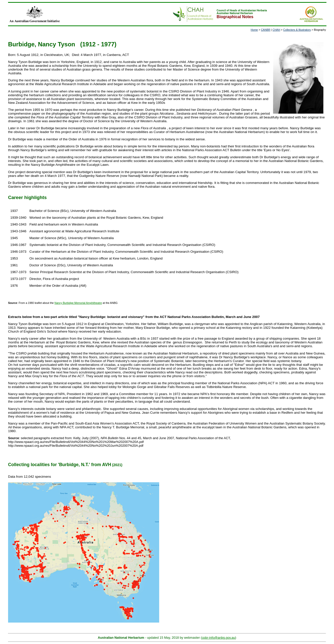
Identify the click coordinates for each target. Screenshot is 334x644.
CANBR (266, 30)
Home (254, 30)
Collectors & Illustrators (297, 30)
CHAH (276, 30)
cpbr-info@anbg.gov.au (218, 638)
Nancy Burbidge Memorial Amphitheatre (78, 303)
